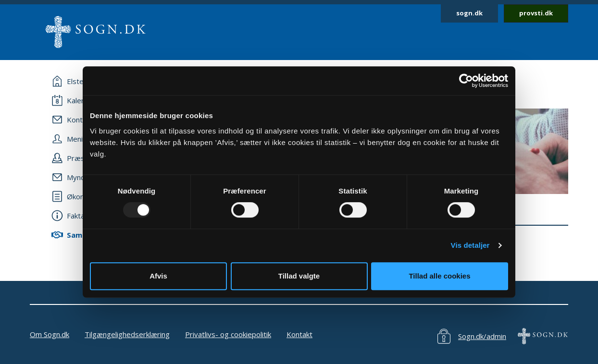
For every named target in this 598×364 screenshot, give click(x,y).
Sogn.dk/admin (482, 336)
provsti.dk (536, 13)
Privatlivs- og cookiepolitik (228, 334)
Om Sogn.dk (50, 334)
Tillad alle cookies (439, 276)
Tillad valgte (299, 276)
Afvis (158, 276)
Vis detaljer (470, 245)
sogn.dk (469, 13)
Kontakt (299, 334)
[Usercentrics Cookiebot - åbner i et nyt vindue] (466, 81)
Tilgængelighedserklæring (127, 334)
